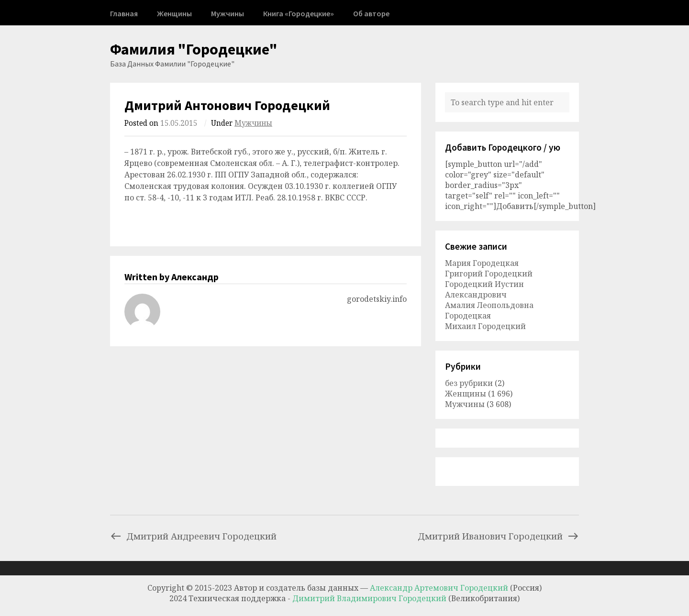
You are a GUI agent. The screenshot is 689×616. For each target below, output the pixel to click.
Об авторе (371, 13)
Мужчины (228, 13)
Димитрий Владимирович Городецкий (370, 598)
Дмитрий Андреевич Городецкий (193, 536)
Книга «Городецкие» (299, 13)
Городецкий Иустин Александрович (484, 289)
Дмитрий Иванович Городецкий (498, 536)
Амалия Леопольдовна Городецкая (489, 310)
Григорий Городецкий (489, 274)
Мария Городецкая (482, 263)
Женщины (174, 13)
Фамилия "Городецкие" (194, 49)
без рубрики (469, 383)
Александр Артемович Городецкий (439, 588)
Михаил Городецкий (485, 326)
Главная (124, 13)
